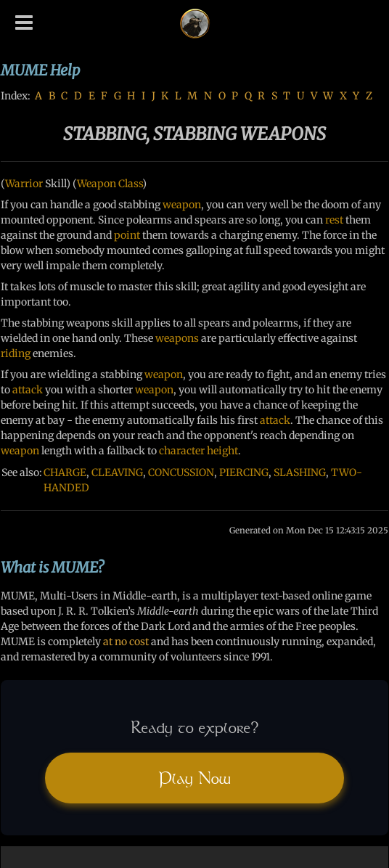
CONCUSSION (181, 472)
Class (130, 184)
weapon (182, 205)
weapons (177, 338)
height (222, 451)
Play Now (194, 778)
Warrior (24, 184)
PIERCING (244, 472)
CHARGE (65, 472)
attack (28, 390)
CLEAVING (117, 472)
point (127, 235)
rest (334, 220)
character (182, 451)
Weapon (97, 184)
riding (16, 353)
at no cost (126, 642)
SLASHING (300, 472)
